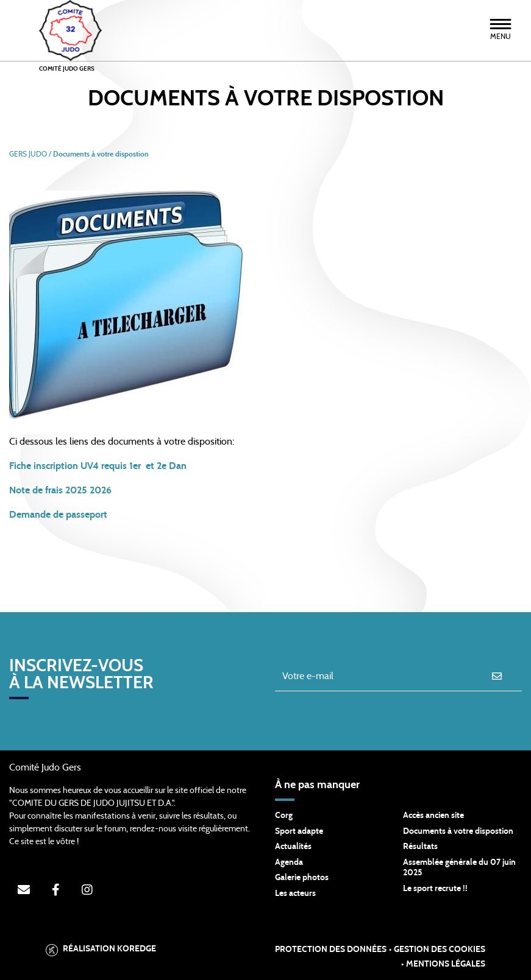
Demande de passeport (59, 515)
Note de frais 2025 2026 (60, 490)
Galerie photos (302, 878)
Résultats (420, 847)
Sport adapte (299, 831)
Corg (284, 816)
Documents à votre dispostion (458, 831)
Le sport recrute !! (435, 889)
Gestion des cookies (440, 950)
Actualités (293, 847)
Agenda (289, 862)
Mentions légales (446, 964)
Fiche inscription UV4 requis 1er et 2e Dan (98, 466)
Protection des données (331, 950)
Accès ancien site (433, 816)
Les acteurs (295, 894)
